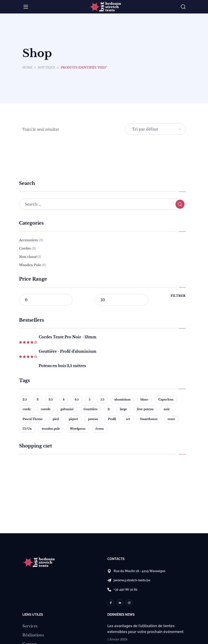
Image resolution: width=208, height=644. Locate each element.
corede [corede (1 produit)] (46, 409)
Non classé (30, 257)
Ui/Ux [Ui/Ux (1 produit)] (27, 429)
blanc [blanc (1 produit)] (144, 399)
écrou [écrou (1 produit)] (100, 429)
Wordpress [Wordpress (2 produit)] (78, 429)
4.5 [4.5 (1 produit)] (77, 399)
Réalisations (33, 635)
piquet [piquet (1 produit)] (73, 419)
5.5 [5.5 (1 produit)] (102, 399)
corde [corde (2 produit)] (27, 409)
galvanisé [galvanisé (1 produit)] (67, 409)
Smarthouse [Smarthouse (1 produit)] (149, 419)
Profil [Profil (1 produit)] (112, 419)
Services (30, 626)
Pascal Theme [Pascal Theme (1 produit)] (33, 419)
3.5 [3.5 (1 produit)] (51, 399)
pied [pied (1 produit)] (56, 419)
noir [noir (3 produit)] (167, 409)
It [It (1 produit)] (109, 409)
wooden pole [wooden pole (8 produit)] (51, 429)
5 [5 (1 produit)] (90, 399)
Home (27, 67)
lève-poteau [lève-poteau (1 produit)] (145, 409)
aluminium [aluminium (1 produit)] (122, 399)
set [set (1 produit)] (128, 419)
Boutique (47, 67)
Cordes (27, 248)
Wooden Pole (32, 265)
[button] (183, 7)
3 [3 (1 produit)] (38, 399)
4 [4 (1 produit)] (64, 399)
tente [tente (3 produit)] (171, 419)
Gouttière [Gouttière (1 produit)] (91, 409)
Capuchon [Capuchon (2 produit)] (166, 399)
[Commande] (155, 129)
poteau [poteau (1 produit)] (93, 419)
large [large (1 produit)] (123, 409)
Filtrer (178, 296)
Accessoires (31, 240)
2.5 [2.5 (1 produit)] (25, 399)
